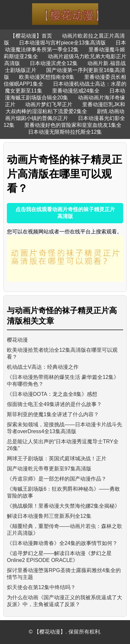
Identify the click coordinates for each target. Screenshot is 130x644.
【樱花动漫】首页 (31, 36)
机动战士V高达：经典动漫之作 (43, 367)
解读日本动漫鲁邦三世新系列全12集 (49, 516)
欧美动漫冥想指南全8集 (47, 77)
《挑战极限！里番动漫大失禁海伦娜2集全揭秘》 (63, 506)
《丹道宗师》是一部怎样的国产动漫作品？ (57, 479)
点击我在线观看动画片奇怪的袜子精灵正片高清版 (65, 213)
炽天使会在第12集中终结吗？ (41, 587)
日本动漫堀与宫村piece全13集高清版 (62, 43)
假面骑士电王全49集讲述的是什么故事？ (54, 404)
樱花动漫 (17, 340)
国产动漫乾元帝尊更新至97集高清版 (49, 469)
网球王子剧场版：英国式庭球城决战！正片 (57, 458)
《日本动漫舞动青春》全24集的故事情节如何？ (62, 543)
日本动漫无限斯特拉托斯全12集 (65, 132)
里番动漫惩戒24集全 (76, 91)
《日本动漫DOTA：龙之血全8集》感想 (52, 394)
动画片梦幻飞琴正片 (49, 104)
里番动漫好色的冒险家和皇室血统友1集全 (73, 125)
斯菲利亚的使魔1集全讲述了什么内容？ (53, 414)
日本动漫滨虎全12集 (54, 63)
